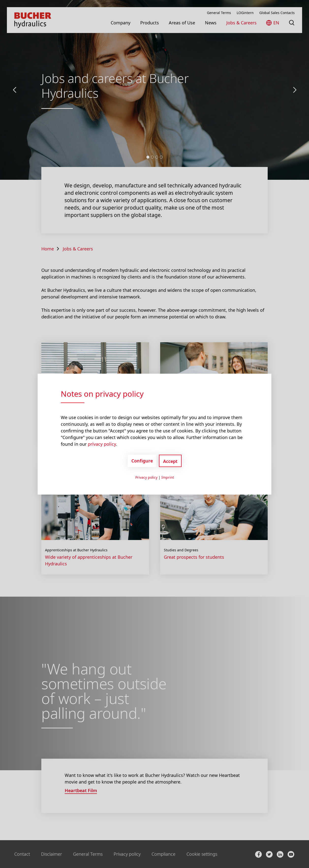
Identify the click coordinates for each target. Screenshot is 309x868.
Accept (170, 461)
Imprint (168, 477)
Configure (142, 461)
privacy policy (102, 444)
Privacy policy (146, 477)
